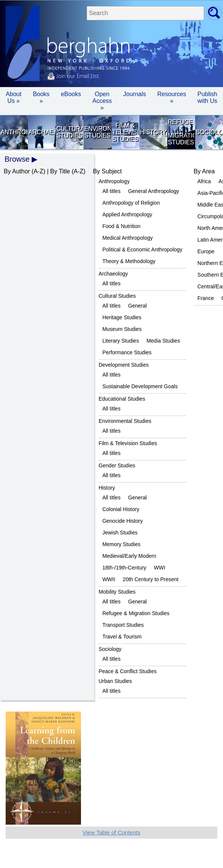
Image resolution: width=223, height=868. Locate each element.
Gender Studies (117, 465)
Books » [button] (41, 97)
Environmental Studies (97, 132)
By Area (204, 171)
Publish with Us (207, 97)
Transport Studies (123, 625)
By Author (17, 171)
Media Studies (163, 341)
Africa (204, 181)
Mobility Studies (117, 592)
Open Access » (102, 101)
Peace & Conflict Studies (128, 671)
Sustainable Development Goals (140, 386)
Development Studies (124, 365)
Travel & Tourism (122, 637)
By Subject (107, 171)
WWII (109, 579)
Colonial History (121, 509)
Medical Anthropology (128, 238)
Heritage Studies (122, 317)
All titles (111, 191)
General (137, 306)
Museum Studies (122, 329)
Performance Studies (127, 352)
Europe (206, 251)
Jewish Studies (120, 533)
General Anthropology (154, 191)
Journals (134, 94)
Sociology (209, 132)
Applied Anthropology (127, 214)
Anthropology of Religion (131, 203)
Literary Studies (121, 341)
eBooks (71, 94)
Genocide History (123, 521)
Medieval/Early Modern (129, 556)
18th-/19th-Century (124, 568)
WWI (159, 568)
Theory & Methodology (129, 261)
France (206, 298)
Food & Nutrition (121, 226)
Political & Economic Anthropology (142, 250)
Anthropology (14, 132)
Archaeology (41, 132)
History (153, 132)
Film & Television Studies (125, 132)
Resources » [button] (172, 97)
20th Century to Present (151, 579)
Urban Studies (115, 681)
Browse (17, 159)
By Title (60, 171)
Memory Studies (121, 544)
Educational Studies (122, 399)
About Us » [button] (14, 97)
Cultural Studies (69, 132)
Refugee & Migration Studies (181, 132)
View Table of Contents (112, 832)
